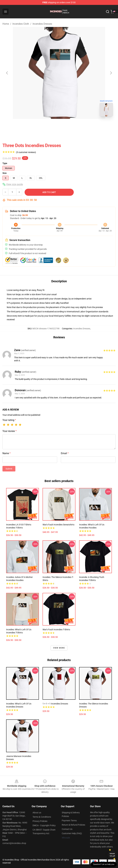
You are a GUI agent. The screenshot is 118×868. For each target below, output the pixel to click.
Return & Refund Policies (73, 825)
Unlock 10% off (112, 855)
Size (5, 173)
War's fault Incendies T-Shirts (56, 630)
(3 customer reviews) (26, 152)
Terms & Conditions (42, 817)
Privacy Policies (40, 821)
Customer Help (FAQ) (72, 833)
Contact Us (67, 829)
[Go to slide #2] (67, 126)
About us (37, 813)
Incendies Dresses (42, 24)
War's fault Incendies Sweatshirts (58, 525)
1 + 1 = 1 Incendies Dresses (55, 704)
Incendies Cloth (21, 24)
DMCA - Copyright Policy (44, 825)
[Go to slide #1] (51, 126)
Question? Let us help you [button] (104, 864)
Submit (9, 469)
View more (59, 648)
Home (6, 24)
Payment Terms (69, 821)
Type (5, 163)
